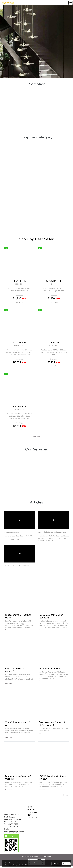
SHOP (29, 815)
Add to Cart (19, 302)
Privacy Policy (13, 865)
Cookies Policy (24, 865)
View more (9, 630)
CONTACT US (32, 818)
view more (37, 436)
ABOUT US (31, 810)
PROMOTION (32, 812)
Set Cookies (56, 864)
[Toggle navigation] (71, 3)
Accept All (66, 864)
